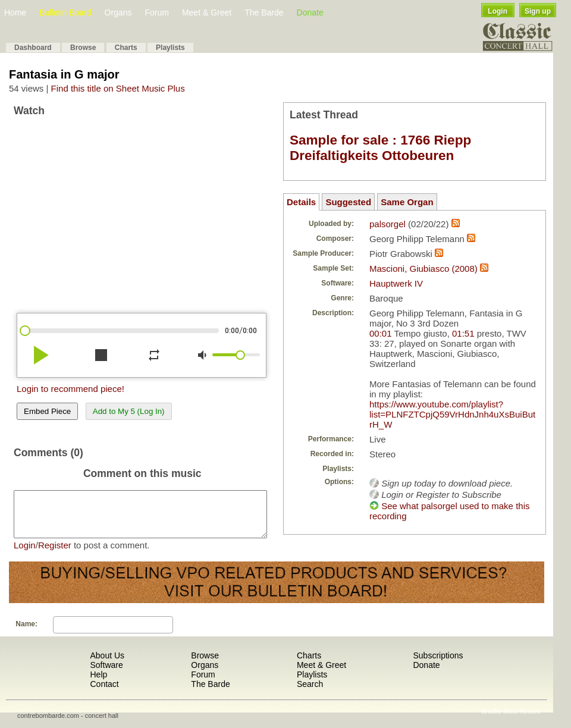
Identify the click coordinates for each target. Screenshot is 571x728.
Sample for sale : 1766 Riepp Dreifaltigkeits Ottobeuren (380, 148)
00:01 (381, 333)
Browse (83, 48)
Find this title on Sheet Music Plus (118, 88)
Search (310, 693)
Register (55, 554)
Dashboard (33, 48)
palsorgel (388, 224)
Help (98, 683)
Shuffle (491, 720)
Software (106, 674)
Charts (126, 48)
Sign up (538, 11)
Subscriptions (438, 664)
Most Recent (522, 720)
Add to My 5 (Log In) (129, 411)
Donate (310, 12)
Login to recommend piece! (70, 389)
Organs (118, 12)
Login (498, 11)
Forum (156, 12)
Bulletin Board (65, 12)
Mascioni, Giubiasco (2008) (423, 269)
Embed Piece (47, 411)
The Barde (264, 12)
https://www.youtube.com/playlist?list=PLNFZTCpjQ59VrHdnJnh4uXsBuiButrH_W (452, 414)
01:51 (463, 333)
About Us (107, 664)
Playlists (170, 48)
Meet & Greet (207, 12)
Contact (104, 693)
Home (15, 12)
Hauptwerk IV (396, 283)
